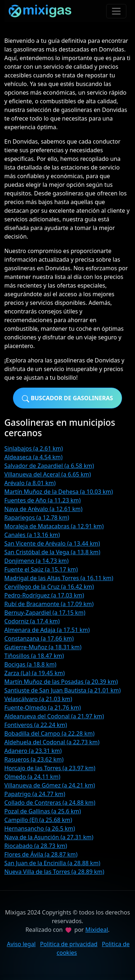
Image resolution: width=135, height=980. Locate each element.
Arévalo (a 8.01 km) (30, 483)
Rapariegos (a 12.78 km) (37, 518)
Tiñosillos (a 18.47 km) (34, 656)
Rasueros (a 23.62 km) (34, 759)
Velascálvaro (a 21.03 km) (38, 699)
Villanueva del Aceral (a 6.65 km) (48, 474)
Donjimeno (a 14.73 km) (37, 561)
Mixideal (97, 930)
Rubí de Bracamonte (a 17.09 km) (49, 604)
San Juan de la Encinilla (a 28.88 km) (52, 863)
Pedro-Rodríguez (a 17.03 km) (44, 595)
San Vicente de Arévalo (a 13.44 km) (52, 543)
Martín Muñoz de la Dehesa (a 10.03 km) (59, 492)
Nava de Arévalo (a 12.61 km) (43, 509)
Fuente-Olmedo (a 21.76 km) (43, 708)
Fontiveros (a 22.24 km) (36, 725)
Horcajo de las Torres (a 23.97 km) (50, 768)
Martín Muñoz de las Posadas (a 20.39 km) (61, 682)
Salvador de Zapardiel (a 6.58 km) (49, 466)
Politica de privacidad (69, 944)
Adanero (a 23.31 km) (33, 751)
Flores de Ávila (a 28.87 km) (41, 854)
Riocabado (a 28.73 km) (36, 846)
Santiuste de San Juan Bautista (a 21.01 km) (62, 690)
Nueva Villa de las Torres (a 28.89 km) (54, 872)
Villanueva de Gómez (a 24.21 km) (50, 785)
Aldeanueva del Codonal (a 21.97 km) (54, 716)
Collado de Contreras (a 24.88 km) (50, 803)
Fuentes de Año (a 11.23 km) (42, 500)
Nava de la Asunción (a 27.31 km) (49, 837)
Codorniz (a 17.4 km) (32, 621)
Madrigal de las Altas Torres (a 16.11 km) (59, 578)
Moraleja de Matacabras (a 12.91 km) (54, 526)
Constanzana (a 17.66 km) (39, 638)
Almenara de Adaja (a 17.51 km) (47, 630)
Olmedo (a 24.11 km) (32, 777)
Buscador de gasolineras (67, 398)
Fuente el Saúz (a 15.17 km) (41, 569)
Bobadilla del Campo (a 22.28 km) (49, 733)
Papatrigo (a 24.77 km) (35, 794)
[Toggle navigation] (116, 11)
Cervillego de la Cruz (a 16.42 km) (49, 587)
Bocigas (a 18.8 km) (30, 664)
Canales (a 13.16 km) (32, 535)
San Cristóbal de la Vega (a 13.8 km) (52, 552)
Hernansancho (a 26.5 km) (40, 828)
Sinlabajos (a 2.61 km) (34, 448)
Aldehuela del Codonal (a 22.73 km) (52, 742)
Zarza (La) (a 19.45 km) (35, 673)
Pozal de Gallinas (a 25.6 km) (43, 811)
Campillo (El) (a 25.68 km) (38, 820)
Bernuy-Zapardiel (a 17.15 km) (45, 613)
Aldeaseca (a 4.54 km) (33, 457)
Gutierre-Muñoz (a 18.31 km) (43, 647)
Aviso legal (21, 944)
